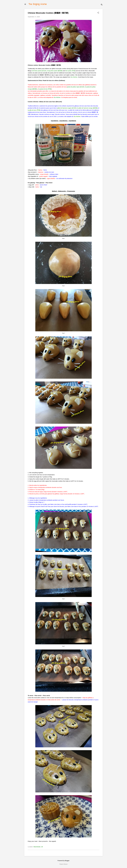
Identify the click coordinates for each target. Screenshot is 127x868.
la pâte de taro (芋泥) (34, 110)
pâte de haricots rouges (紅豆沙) (67, 108)
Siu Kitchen (74, 77)
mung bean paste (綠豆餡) (55, 71)
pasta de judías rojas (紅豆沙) (76, 87)
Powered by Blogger (63, 861)
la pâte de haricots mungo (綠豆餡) (88, 108)
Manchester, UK (38, 847)
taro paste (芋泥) (70, 71)
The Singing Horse (38, 4)
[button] (98, 13)
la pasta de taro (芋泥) (45, 89)
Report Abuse (64, 864)
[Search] (102, 5)
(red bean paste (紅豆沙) (39, 71)
